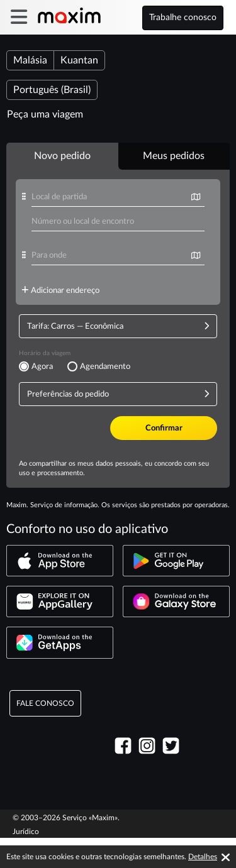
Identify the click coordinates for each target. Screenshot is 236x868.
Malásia (30, 60)
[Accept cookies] (226, 857)
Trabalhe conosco (183, 18)
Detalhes (203, 857)
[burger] (19, 17)
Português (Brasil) (52, 90)
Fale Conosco (45, 733)
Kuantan (79, 60)
